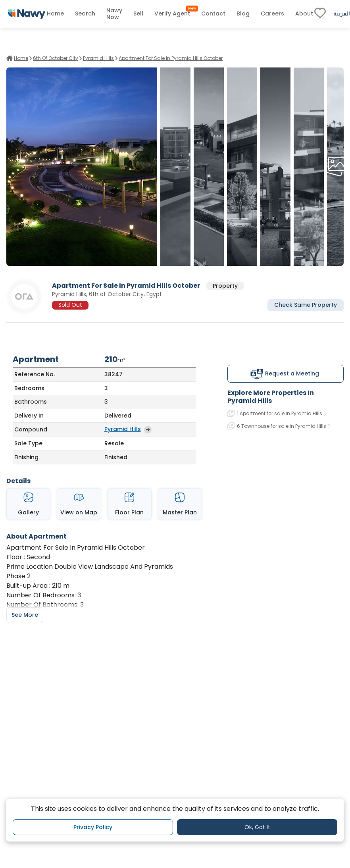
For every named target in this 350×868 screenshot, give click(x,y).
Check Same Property (306, 305)
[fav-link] (320, 14)
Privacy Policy (93, 827)
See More (25, 615)
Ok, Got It (257, 827)
